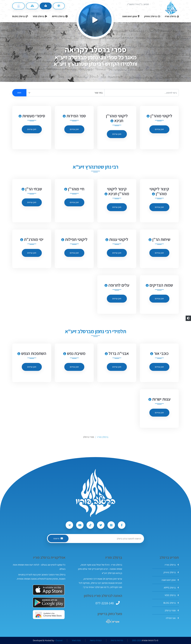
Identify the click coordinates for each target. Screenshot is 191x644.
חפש (19, 93)
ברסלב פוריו (172, 565)
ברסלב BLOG (171, 603)
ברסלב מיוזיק (171, 572)
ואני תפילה (172, 618)
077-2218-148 (105, 603)
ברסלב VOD (172, 595)
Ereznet (59, 640)
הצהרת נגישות (96, 640)
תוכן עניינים (159, 129)
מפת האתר (76, 640)
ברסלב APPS (171, 588)
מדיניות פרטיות (117, 640)
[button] (188, 318)
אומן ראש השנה (170, 580)
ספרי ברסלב (172, 610)
